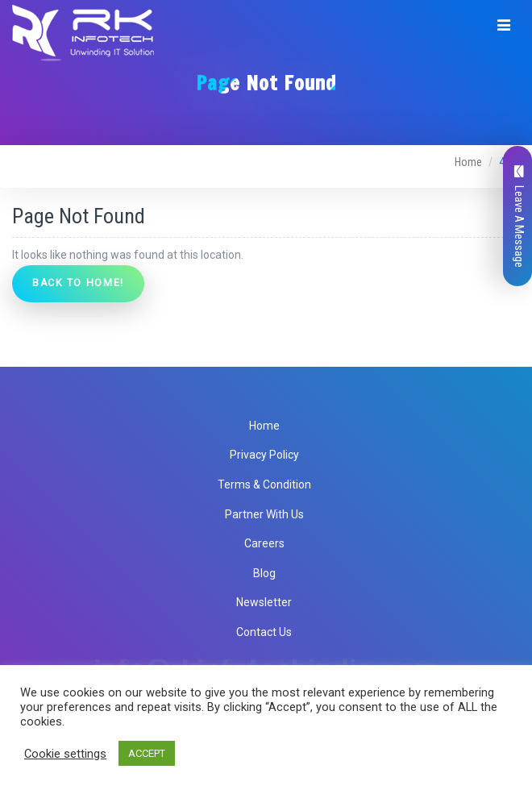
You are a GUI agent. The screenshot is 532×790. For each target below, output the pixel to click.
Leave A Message (519, 216)
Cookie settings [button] (65, 754)
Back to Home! (78, 283)
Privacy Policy (264, 455)
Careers (264, 543)
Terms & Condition (264, 484)
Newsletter (264, 602)
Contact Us (264, 632)
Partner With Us (264, 514)
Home (468, 162)
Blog (264, 573)
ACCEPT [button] (147, 753)
